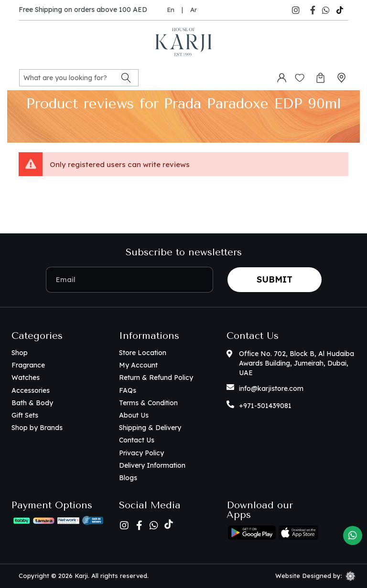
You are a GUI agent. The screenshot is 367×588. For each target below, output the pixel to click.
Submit (275, 279)
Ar (194, 10)
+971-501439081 (265, 406)
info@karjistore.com (271, 388)
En (171, 10)
